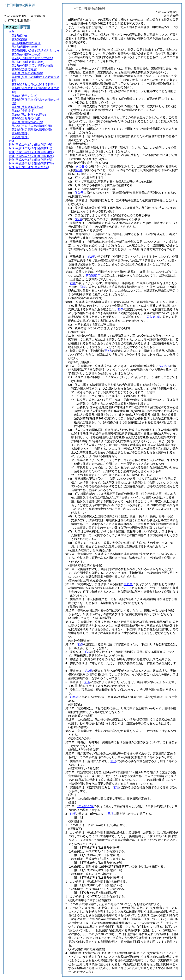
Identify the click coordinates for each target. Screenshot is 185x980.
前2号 (78, 219)
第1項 (88, 671)
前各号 (79, 193)
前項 (73, 283)
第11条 (128, 584)
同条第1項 (153, 317)
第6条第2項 (93, 275)
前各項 (74, 697)
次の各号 (82, 166)
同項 (83, 287)
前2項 (91, 257)
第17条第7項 (86, 806)
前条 (120, 309)
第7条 (108, 351)
